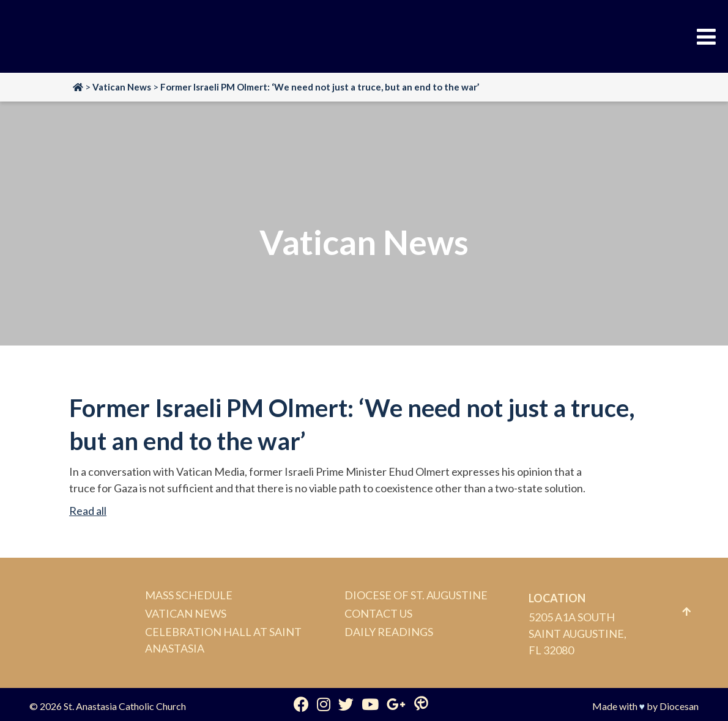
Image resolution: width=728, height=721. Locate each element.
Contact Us (378, 613)
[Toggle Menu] (706, 37)
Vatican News (186, 613)
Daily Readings (389, 632)
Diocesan (679, 706)
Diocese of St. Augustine (416, 595)
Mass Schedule (189, 595)
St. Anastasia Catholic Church (125, 706)
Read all (88, 511)
